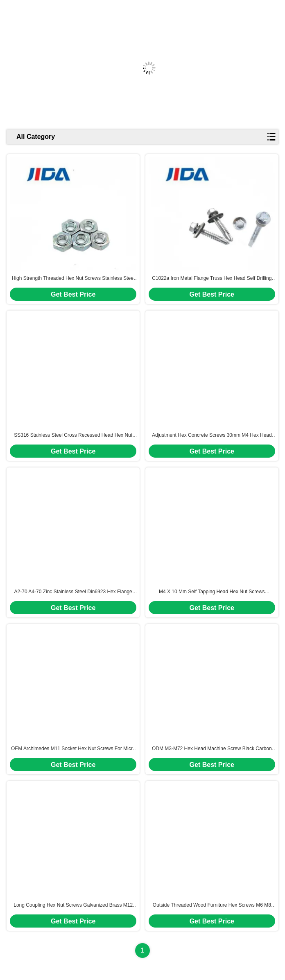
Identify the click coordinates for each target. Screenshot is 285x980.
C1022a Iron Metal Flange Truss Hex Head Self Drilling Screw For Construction (212, 279)
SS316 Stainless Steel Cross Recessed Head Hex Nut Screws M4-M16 (73, 436)
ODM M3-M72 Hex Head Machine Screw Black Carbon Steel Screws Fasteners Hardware (212, 749)
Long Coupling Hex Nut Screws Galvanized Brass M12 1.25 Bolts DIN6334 (73, 905)
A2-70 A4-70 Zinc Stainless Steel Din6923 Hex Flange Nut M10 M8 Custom (73, 592)
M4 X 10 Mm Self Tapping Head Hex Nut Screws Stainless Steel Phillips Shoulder (212, 592)
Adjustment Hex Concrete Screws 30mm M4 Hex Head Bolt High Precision (212, 436)
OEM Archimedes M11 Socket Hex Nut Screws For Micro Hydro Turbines (73, 749)
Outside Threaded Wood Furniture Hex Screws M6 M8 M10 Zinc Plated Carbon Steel (212, 905)
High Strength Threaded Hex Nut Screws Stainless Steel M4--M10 (73, 279)
